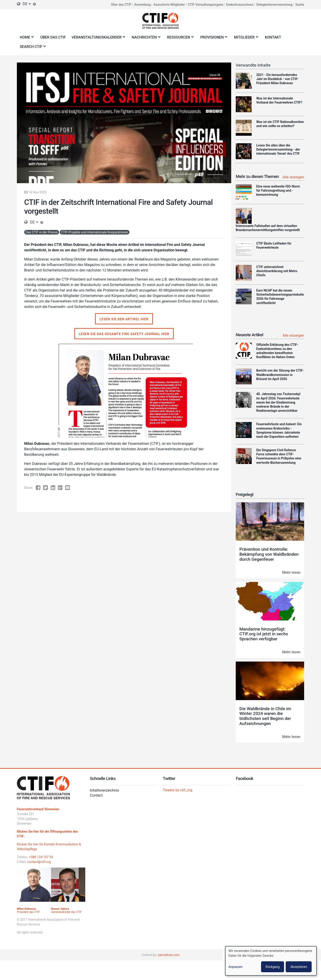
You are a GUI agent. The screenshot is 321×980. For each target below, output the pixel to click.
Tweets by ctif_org (178, 790)
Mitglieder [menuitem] (245, 39)
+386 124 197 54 (41, 857)
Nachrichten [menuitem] (145, 39)
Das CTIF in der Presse (42, 232)
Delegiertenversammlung (274, 5)
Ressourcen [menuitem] (179, 39)
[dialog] (271, 961)
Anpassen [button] (236, 967)
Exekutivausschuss (240, 5)
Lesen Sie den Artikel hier (124, 319)
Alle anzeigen (293, 177)
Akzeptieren (299, 967)
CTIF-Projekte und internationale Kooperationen (95, 232)
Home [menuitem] (26, 39)
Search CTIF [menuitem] (32, 48)
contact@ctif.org (39, 862)
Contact (96, 795)
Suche (300, 5)
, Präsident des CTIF (28, 910)
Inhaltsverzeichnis (104, 790)
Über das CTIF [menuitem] (53, 37)
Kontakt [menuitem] (273, 37)
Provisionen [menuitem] (213, 39)
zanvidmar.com (169, 955)
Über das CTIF (121, 5)
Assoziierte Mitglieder (169, 5)
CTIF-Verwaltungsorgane (206, 5)
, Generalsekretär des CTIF (66, 910)
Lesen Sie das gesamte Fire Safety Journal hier (124, 334)
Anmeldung (142, 5)
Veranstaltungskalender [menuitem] (97, 39)
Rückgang (273, 967)
